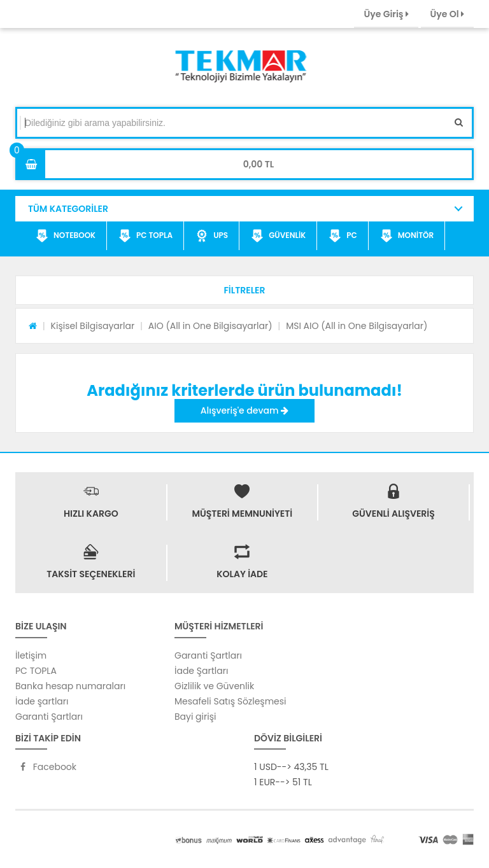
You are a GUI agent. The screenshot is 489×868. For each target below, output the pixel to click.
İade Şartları (201, 671)
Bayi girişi (195, 717)
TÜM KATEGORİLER (68, 209)
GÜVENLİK (278, 236)
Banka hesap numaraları (70, 686)
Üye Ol (447, 14)
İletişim (31, 655)
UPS (212, 236)
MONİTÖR (407, 236)
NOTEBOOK (66, 236)
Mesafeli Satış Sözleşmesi (230, 701)
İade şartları (42, 701)
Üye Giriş (386, 14)
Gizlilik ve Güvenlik (214, 686)
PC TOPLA (145, 236)
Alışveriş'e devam (244, 410)
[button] (244, 290)
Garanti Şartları (49, 717)
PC (343, 236)
